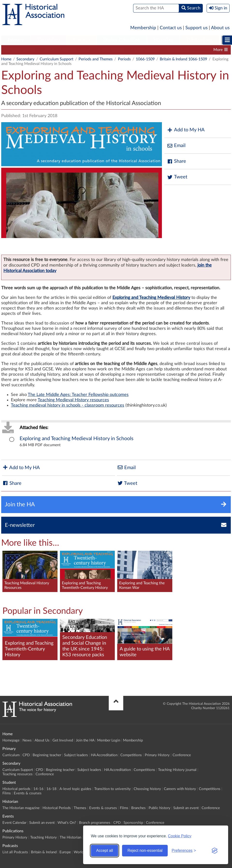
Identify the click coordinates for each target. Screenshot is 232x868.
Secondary (49, 40)
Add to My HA (186, 130)
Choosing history (147, 789)
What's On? (67, 823)
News (27, 740)
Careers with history (180, 789)
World (79, 852)
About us (220, 28)
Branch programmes (95, 823)
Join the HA (85, 740)
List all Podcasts (15, 852)
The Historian (70, 837)
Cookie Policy (180, 836)
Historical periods (16, 789)
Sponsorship (133, 823)
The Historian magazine (21, 808)
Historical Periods (57, 808)
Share (176, 161)
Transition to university (112, 789)
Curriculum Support (21, 50)
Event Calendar (14, 823)
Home (6, 59)
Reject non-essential (145, 850)
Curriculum (11, 755)
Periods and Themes (96, 59)
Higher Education (122, 40)
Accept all (105, 850)
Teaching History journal (177, 770)
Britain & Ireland (44, 852)
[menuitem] (16, 40)
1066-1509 (145, 59)
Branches (138, 808)
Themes (80, 808)
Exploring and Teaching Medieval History (151, 298)
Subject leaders (111, 50)
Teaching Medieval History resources (73, 400)
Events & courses (28, 793)
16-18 (51, 789)
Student (82, 40)
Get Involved (63, 740)
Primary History (157, 755)
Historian (163, 40)
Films (7, 793)
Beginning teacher (75, 50)
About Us (42, 740)
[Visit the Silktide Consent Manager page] (215, 851)
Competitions (179, 50)
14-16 (38, 789)
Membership (143, 28)
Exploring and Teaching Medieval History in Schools (76, 439)
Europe (65, 852)
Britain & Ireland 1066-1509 (184, 59)
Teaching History (43, 837)
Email (176, 146)
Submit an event (186, 808)
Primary (16, 40)
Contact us (171, 28)
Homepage (11, 740)
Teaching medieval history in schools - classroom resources (68, 405)
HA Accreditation (145, 50)
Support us (196, 28)
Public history (159, 808)
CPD (49, 50)
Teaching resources (18, 774)
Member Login (109, 740)
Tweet (177, 177)
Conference (182, 755)
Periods (124, 59)
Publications (199, 40)
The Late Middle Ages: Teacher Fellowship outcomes (78, 395)
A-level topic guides (75, 789)
